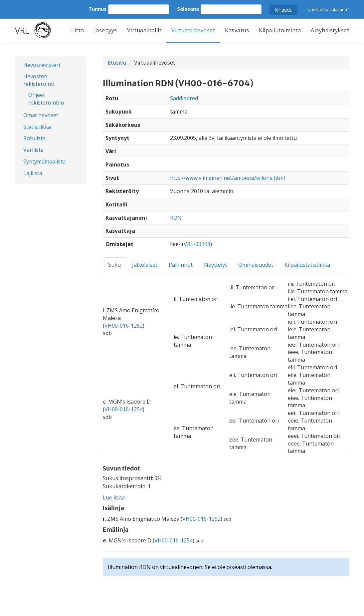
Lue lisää (114, 497)
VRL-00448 (197, 244)
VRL (22, 30)
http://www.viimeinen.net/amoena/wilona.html (227, 178)
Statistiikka (37, 127)
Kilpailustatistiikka (307, 265)
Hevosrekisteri (42, 65)
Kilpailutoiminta (280, 30)
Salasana (188, 9)
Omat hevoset (41, 115)
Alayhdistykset (330, 30)
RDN (176, 218)
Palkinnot (181, 265)
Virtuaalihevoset (193, 30)
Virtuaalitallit (144, 30)
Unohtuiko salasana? (328, 9)
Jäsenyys (106, 30)
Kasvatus (237, 30)
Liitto (77, 30)
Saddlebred (184, 98)
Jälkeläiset (145, 265)
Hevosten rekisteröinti (39, 80)
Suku (114, 265)
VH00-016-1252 (124, 326)
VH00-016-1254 (124, 409)
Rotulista (34, 138)
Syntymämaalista (44, 161)
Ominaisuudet (256, 265)
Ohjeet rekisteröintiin (46, 99)
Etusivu (117, 63)
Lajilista (33, 173)
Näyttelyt (215, 265)
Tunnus (97, 9)
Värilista (33, 150)
